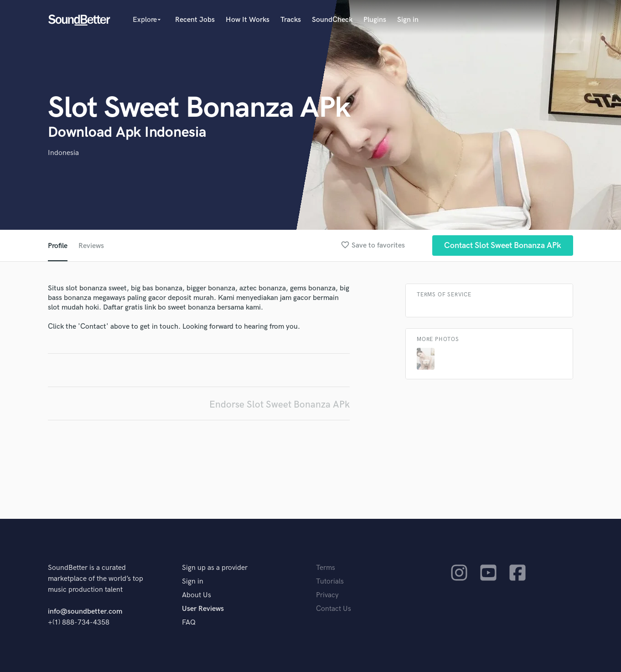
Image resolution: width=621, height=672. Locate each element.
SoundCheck (332, 20)
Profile (58, 246)
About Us (197, 595)
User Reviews (203, 609)
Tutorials (330, 582)
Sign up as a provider (215, 568)
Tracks (291, 20)
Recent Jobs (195, 20)
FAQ (189, 623)
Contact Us (334, 609)
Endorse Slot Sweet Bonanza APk (279, 405)
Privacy (327, 595)
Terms (326, 568)
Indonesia (63, 153)
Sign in (408, 20)
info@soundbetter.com (85, 612)
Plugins (375, 20)
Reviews (91, 246)
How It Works (248, 20)
